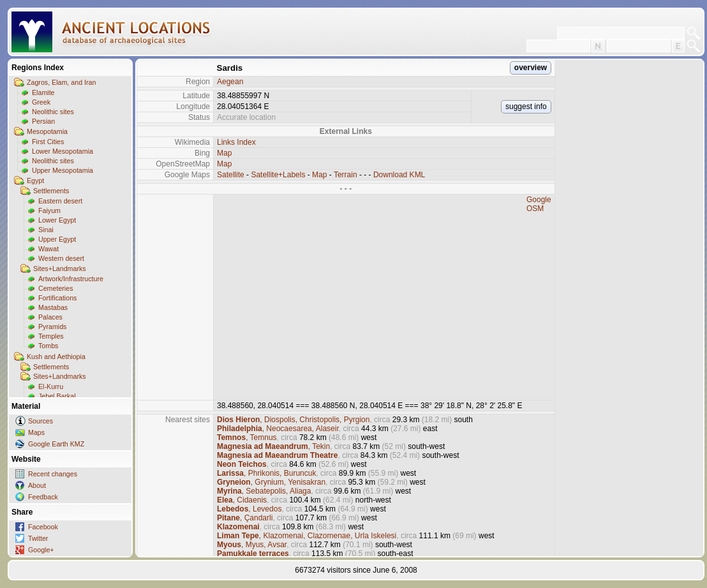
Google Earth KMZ (56, 444)
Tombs (48, 346)
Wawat (48, 249)
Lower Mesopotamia (63, 151)
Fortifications (57, 298)
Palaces (50, 317)
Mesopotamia (47, 131)
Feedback (43, 497)
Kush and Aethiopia (56, 356)
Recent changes (53, 474)
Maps (36, 432)
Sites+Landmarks (60, 268)
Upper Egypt (57, 239)
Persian (43, 121)
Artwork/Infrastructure (71, 279)
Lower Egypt (57, 220)
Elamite (43, 92)
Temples (51, 336)
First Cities (48, 142)
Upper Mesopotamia (63, 170)
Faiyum (49, 210)
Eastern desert (60, 201)
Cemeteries (56, 288)
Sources (41, 421)
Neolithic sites (53, 112)
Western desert (61, 258)
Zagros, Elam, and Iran (61, 82)
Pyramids (52, 327)
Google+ (41, 550)
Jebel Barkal (57, 396)
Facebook (43, 527)
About (37, 485)
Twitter (38, 538)
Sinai (46, 230)
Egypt (35, 180)
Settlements (51, 191)
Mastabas (53, 307)
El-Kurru (51, 386)
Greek (41, 102)
